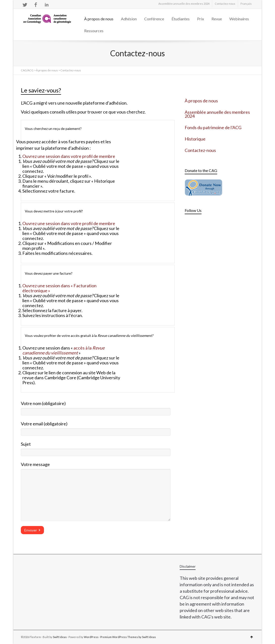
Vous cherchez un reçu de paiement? (53, 129)
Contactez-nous (225, 4)
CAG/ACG (27, 70)
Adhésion (129, 19)
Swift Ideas (60, 637)
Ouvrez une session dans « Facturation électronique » (59, 288)
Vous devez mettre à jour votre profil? (54, 211)
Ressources (94, 31)
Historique (195, 139)
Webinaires (239, 19)
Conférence (154, 19)
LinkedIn (47, 5)
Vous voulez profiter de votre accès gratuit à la (89, 336)
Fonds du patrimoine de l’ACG (213, 127)
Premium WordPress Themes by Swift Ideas (128, 637)
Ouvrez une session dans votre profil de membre (69, 156)
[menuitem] (246, 4)
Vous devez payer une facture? (49, 273)
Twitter (25, 5)
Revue (217, 19)
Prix (201, 19)
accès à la (63, 350)
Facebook (36, 5)
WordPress (91, 637)
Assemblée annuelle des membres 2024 (184, 4)
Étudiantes (181, 19)
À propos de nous (99, 19)
